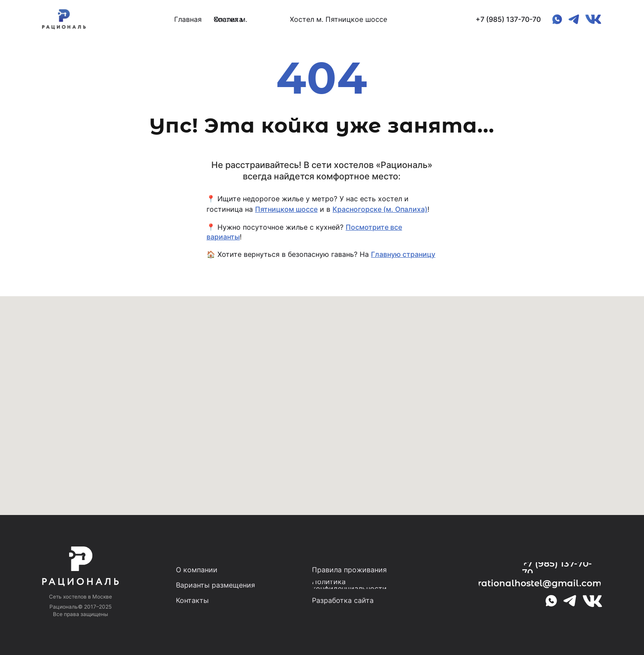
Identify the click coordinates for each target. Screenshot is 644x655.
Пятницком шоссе (286, 209)
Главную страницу (403, 254)
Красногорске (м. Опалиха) (380, 209)
